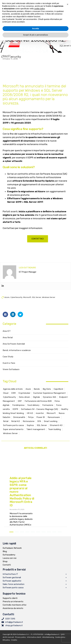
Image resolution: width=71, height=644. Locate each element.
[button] (38, 243)
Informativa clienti (34, 641)
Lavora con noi (10, 562)
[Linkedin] (3, 290)
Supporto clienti (10, 602)
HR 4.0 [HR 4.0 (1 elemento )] (30, 417)
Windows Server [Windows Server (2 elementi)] (10, 437)
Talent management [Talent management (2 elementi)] (36, 433)
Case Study (8, 360)
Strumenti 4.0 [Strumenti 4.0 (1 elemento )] (56, 429)
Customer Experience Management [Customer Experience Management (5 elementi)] (49, 397)
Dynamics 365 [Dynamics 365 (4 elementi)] (49, 401)
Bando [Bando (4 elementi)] (37, 393)
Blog (5, 555)
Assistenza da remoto (13, 612)
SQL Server (37, 301)
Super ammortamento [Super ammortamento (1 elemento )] (13, 433)
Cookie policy (60, 641)
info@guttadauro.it (14, 626)
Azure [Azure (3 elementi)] (28, 393)
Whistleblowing (48, 641)
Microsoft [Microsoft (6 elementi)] (51, 417)
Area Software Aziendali (14, 348)
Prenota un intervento (13, 605)
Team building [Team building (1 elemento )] (54, 433)
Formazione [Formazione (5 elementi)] (48, 409)
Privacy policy (20, 641)
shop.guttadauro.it (14, 629)
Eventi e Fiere (9, 367)
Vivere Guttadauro (11, 373)
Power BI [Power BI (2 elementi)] (41, 421)
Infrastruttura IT (35, 578)
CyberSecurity (16, 301)
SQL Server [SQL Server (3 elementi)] (42, 429)
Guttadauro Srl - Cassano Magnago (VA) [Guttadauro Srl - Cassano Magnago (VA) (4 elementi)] (40, 413)
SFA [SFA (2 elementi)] (39, 425)
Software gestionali (35, 581)
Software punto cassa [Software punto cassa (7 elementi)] (13, 429)
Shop (5, 565)
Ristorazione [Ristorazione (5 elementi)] (29, 425)
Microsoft (27, 301)
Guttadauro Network (12, 552)
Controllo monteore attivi (14, 609)
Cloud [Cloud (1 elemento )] (6, 397)
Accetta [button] (36, 28)
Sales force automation (35, 588)
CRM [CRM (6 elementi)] (13, 397)
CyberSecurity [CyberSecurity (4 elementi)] (10, 401)
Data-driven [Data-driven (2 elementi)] (24, 401)
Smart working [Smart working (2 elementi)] (51, 425)
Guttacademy (9, 559)
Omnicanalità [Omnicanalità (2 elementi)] (19, 421)
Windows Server (49, 301)
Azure (7, 301)
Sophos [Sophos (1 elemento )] (30, 429)
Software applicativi (35, 585)
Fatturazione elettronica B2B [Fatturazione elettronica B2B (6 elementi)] (38, 405)
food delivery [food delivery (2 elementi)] (33, 409)
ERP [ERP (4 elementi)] (20, 405)
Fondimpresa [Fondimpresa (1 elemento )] (18, 409)
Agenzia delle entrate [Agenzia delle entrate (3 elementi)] (13, 393)
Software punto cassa (35, 591)
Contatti (7, 569)
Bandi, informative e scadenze (17, 354)
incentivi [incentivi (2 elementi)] (40, 417)
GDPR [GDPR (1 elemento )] (15, 413)
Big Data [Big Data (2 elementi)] (47, 393)
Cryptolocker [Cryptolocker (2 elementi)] (24, 397)
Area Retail (8, 341)
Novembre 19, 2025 (17, 513)
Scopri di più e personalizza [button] (35, 35)
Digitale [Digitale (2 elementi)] (36, 401)
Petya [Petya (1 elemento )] (31, 421)
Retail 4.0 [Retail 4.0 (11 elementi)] (16, 425)
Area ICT (7, 58)
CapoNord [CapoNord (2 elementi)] (58, 393)
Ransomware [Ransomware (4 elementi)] (54, 421)
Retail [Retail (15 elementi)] (6, 425)
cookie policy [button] (39, 9)
